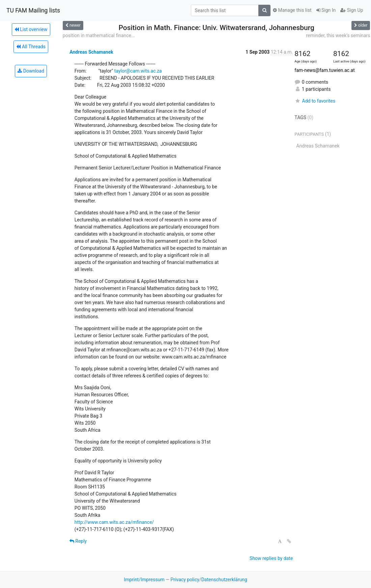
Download (31, 71)
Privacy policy (185, 580)
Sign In (326, 10)
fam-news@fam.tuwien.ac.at (324, 70)
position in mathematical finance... (99, 35)
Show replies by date (271, 558)
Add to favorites (315, 101)
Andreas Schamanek (91, 52)
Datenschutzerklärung (224, 580)
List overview (31, 29)
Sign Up (352, 10)
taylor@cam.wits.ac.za (138, 71)
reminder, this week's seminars (338, 35)
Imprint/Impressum (144, 580)
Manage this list (292, 10)
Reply (78, 541)
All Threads (31, 47)
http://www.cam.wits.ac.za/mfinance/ (114, 522)
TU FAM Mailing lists (33, 10)
